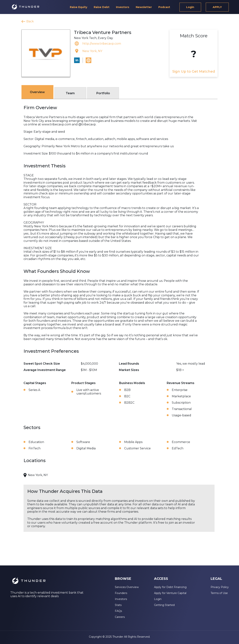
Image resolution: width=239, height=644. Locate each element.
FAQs (118, 611)
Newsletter (144, 7)
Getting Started (164, 605)
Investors (123, 7)
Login (190, 7)
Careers (120, 617)
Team (70, 93)
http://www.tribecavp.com (102, 44)
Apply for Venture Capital (170, 593)
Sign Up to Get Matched (194, 71)
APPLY (217, 7)
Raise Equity (79, 7)
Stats (118, 605)
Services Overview (127, 587)
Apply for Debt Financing (170, 587)
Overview (37, 92)
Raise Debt (102, 7)
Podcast (164, 7)
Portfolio (103, 93)
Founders (121, 593)
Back (30, 21)
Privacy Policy (220, 587)
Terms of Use (219, 593)
